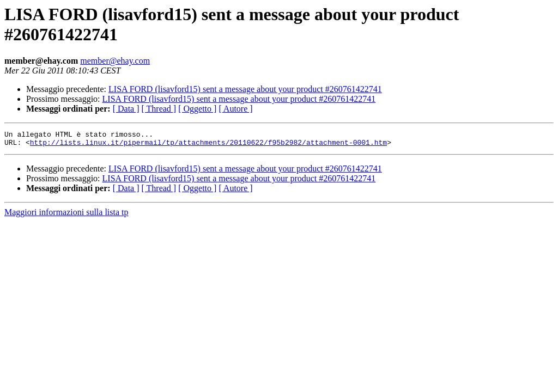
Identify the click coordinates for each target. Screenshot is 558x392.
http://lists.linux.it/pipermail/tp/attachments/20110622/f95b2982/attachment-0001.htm (208, 145)
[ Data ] (126, 109)
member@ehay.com (115, 61)
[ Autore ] (235, 109)
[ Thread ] (159, 109)
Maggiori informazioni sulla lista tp (66, 215)
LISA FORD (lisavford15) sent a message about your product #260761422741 (245, 89)
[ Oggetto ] (197, 109)
